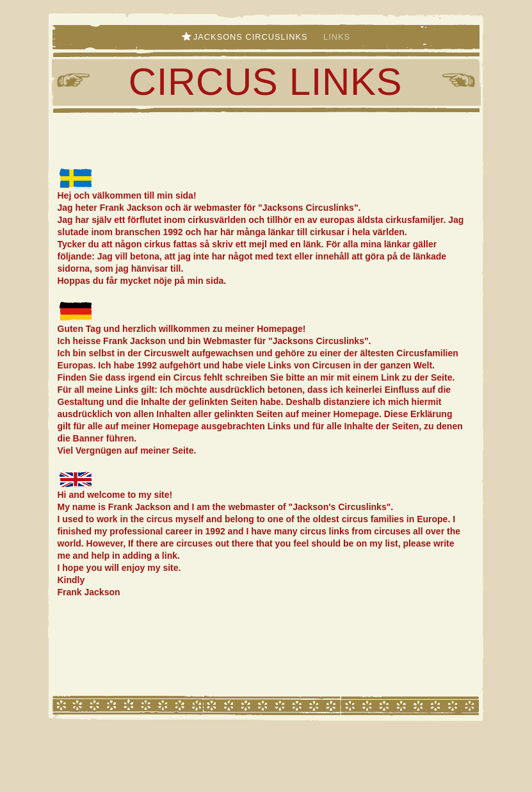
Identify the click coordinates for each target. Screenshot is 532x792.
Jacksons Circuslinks (252, 37)
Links (337, 37)
